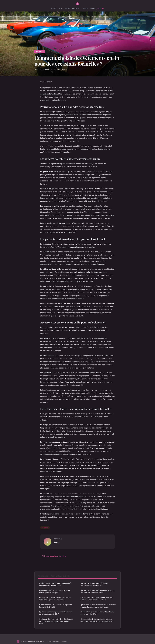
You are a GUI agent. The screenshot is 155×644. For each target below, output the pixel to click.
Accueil (54, 8)
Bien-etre (76, 8)
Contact (64, 641)
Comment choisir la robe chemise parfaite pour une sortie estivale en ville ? (96, 599)
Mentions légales (53, 641)
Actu (61, 8)
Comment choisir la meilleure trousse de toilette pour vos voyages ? (55, 591)
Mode (93, 8)
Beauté (67, 8)
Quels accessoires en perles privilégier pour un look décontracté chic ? (56, 613)
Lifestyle (85, 8)
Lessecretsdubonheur (30, 641)
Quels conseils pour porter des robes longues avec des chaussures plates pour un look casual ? (56, 621)
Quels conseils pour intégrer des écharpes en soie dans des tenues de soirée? (97, 591)
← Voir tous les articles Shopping (53, 556)
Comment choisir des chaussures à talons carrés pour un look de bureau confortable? (97, 620)
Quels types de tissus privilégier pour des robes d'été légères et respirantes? (55, 599)
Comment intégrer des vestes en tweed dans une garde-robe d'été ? (97, 613)
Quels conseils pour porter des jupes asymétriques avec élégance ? (94, 584)
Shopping (101, 8)
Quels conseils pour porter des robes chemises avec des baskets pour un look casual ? (98, 606)
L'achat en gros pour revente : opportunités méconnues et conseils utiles (55, 584)
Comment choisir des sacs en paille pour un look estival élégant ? (56, 606)
